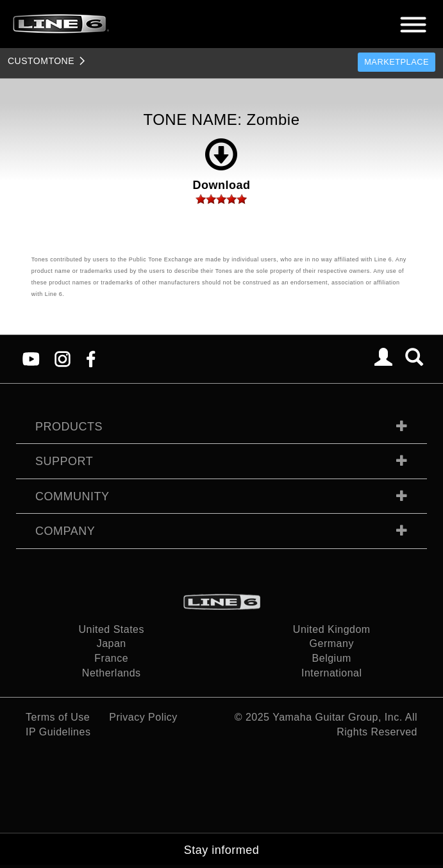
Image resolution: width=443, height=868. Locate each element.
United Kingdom (332, 629)
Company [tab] (65, 531)
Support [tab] (64, 461)
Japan (112, 643)
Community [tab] (72, 496)
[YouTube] (31, 358)
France (111, 658)
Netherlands (112, 673)
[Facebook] (91, 358)
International (332, 673)
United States (111, 629)
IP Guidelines (58, 732)
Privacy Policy (143, 717)
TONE (41, 61)
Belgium (332, 658)
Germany (332, 643)
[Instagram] (63, 358)
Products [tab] (69, 427)
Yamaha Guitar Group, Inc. (338, 717)
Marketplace (397, 62)
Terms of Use (58, 717)
